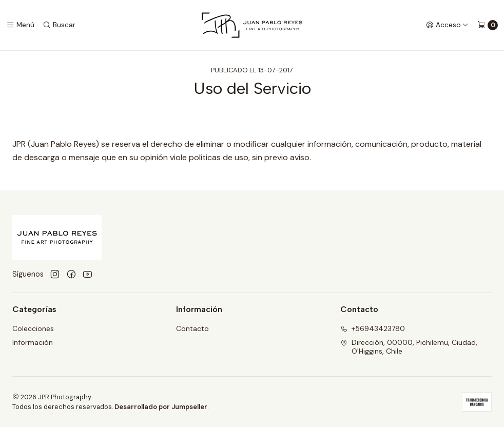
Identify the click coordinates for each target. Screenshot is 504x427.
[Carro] (488, 25)
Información (33, 342)
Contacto (192, 328)
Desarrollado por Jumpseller (161, 407)
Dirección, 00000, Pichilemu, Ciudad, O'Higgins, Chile (409, 347)
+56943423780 (373, 328)
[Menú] (20, 25)
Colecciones (33, 328)
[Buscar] (59, 25)
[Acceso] (447, 25)
